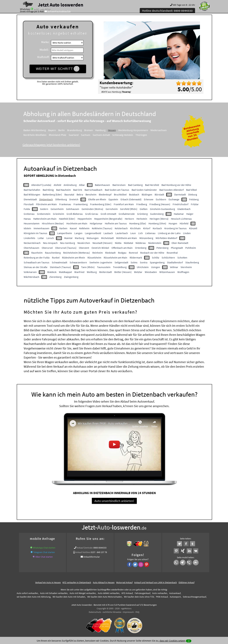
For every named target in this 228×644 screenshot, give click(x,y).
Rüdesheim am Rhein (74, 258)
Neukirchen (84, 243)
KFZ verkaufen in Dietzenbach (77, 582)
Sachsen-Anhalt (101, 135)
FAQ (137, 612)
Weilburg (92, 272)
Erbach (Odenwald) (131, 199)
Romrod (133, 253)
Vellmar (174, 267)
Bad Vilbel (191, 190)
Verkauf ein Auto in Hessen (48, 582)
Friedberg (142, 204)
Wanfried (79, 272)
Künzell (193, 228)
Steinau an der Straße (36, 267)
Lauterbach (122, 233)
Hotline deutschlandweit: (167, 11)
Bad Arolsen (119, 185)
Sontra (144, 262)
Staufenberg (192, 262)
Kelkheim (84, 228)
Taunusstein (104, 267)
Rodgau (122, 253)
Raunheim (37, 253)
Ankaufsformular (92, 557)
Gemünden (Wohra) (92, 209)
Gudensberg (157, 214)
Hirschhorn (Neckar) (53, 223)
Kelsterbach (121, 228)
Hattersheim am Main (45, 219)
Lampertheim (65, 233)
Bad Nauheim (63, 190)
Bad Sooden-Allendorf (172, 190)
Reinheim (98, 253)
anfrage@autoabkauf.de (59, 11)
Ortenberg (141, 248)
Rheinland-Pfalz (58, 135)
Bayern (52, 130)
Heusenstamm (32, 223)
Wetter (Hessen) (123, 272)
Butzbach (134, 194)
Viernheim (186, 267)
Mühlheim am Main (127, 238)
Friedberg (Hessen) (160, 204)
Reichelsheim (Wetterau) (77, 253)
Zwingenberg (71, 277)
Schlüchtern (168, 258)
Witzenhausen (167, 272)
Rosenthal (172, 253)
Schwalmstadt (59, 262)
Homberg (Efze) (138, 223)
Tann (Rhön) (88, 267)
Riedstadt (110, 253)
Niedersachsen (159, 130)
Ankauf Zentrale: (85, 548)
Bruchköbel (120, 194)
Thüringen (141, 135)
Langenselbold (93, 233)
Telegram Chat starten (44, 552)
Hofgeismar (96, 223)
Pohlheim (191, 248)
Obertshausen (31, 248)
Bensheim (91, 194)
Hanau (27, 219)
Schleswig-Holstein (123, 135)
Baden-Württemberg (35, 130)
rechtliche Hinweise (112, 612)
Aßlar (82, 185)
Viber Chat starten (44, 557)
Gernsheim (112, 209)
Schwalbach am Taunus (37, 262)
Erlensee (149, 199)
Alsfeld (57, 185)
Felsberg (194, 199)
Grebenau (29, 214)
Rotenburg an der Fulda (37, 258)
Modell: (44, 50)
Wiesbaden (151, 272)
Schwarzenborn (78, 262)
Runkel (56, 258)
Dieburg (193, 194)
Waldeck (52, 272)
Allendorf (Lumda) (41, 185)
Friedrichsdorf (181, 204)
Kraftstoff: (43, 57)
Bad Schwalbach (93, 190)
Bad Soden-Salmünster (144, 190)
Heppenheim (85, 219)
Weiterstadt (105, 272)
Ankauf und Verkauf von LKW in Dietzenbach (156, 582)
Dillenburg (61, 199)
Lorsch (50, 238)
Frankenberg (81, 204)
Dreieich (74, 199)
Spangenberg (157, 262)
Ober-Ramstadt (180, 243)
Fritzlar (195, 204)
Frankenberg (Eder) (101, 204)
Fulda (27, 209)
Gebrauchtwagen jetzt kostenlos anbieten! (51, 145)
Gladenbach (184, 209)
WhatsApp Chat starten (44, 548)
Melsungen (93, 238)
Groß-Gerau (92, 214)
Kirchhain (135, 228)
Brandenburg (74, 130)
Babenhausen (102, 185)
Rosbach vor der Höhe (152, 253)
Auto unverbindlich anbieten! (114, 501)
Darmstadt (180, 194)
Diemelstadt (30, 199)
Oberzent (84, 248)
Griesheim (59, 214)
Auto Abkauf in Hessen (104, 582)
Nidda (118, 243)
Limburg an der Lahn (169, 233)
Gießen (144, 209)
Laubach (108, 233)
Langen (78, 233)
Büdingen (147, 194)
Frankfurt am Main (124, 204)
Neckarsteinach (32, 243)
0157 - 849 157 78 (42, 9)
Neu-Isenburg (68, 243)
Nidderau (141, 243)
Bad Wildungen (32, 194)
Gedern (44, 209)
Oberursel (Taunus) (66, 248)
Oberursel (47, 248)
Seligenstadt (121, 262)
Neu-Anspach (50, 243)
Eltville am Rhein (97, 199)
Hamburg (100, 130)
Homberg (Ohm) (157, 223)
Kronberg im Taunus (176, 228)
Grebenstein (44, 214)
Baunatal (69, 194)
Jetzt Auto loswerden (61, 5)
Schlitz (156, 258)
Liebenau (150, 233)
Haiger (190, 214)
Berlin (62, 130)
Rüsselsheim (94, 258)
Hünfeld (184, 223)
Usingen (156, 267)
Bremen (89, 130)
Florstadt (29, 204)
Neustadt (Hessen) (102, 243)
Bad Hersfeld (152, 185)
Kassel (73, 228)
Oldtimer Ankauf (186, 582)
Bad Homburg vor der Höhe (176, 185)
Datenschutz (95, 612)
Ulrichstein (143, 267)
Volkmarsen (30, 272)
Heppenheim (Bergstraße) (108, 219)
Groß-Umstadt (108, 214)
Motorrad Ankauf (124, 582)
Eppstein (113, 199)
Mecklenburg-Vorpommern (133, 130)
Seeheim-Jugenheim (101, 262)
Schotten (182, 258)
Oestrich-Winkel (100, 248)
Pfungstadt (177, 248)
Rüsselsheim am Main (115, 258)
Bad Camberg (135, 185)
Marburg (80, 238)
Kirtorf (147, 228)
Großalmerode (127, 214)
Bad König (48, 190)
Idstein (27, 228)
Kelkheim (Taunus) (102, 228)
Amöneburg (70, 185)
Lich (141, 233)
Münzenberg (146, 238)
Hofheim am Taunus (116, 223)
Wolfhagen (183, 272)
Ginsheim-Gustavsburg (162, 209)
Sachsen (86, 135)
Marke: (45, 42)
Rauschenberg (53, 253)
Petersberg (162, 248)
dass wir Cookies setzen (172, 641)
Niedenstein (155, 243)
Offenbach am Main (122, 248)
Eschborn (161, 199)
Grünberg (142, 214)
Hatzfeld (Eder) (67, 219)
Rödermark (136, 258)
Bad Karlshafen (32, 190)
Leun (133, 233)
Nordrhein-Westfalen (35, 135)
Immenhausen (41, 228)
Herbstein (142, 219)
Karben (63, 228)
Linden (187, 233)
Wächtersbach (31, 277)
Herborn (129, 219)
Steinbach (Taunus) (60, 267)
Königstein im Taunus (35, 233)
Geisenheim (57, 209)
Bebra (80, 194)
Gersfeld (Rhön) (129, 209)
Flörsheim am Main (46, 204)
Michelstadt (107, 238)
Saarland (74, 135)
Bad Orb (78, 190)
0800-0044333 (100, 548)
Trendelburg (120, 267)
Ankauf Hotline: (83, 552)
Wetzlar (138, 272)
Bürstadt (159, 194)
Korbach (157, 228)
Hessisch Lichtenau (181, 219)
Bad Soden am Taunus (117, 190)
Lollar (41, 238)
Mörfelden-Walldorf (166, 238)
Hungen (173, 223)
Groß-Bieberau (75, 214)
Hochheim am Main (77, 223)
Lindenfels (29, 238)
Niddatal (128, 243)
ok (189, 641)
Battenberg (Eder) (52, 194)
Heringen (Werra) (159, 219)
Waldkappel (65, 272)
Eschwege (174, 199)
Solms (134, 262)
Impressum (128, 612)
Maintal (68, 238)
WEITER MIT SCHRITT (58, 69)
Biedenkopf (105, 194)
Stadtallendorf (175, 262)
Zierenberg (55, 277)
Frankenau (65, 204)
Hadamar (179, 214)
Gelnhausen (73, 209)
